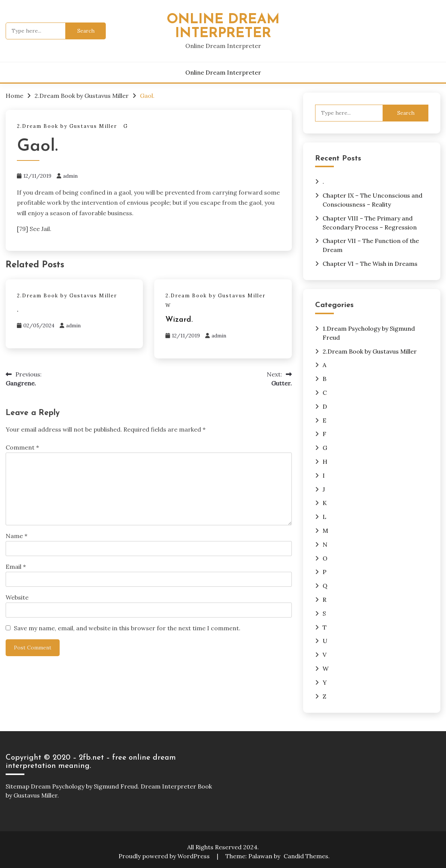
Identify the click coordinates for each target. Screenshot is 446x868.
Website (17, 597)
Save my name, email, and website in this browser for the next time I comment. (127, 628)
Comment (22, 447)
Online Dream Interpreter (223, 27)
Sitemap (17, 786)
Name (17, 536)
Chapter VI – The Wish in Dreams (370, 264)
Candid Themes (306, 856)
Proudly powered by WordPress (165, 856)
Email (16, 567)
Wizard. (179, 320)
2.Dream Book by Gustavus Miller (67, 126)
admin (70, 176)
